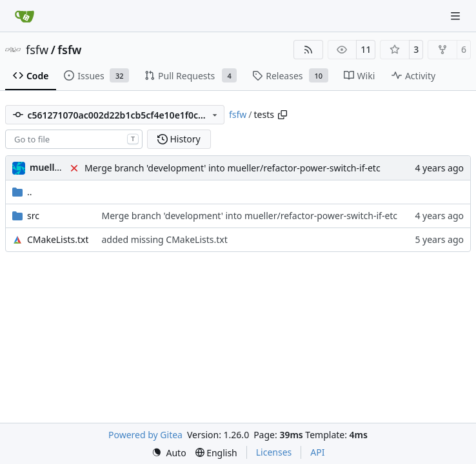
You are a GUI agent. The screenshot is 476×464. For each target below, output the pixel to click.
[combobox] (74, 139)
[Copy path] (283, 115)
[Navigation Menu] (457, 16)
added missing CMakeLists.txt (164, 239)
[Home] (25, 16)
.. (22, 192)
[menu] (169, 453)
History (179, 139)
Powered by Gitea (145, 435)
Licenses (274, 452)
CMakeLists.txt (58, 239)
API (317, 452)
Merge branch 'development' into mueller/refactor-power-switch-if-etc (233, 168)
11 (366, 49)
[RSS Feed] (308, 50)
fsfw (37, 50)
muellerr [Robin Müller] (49, 167)
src (33, 216)
